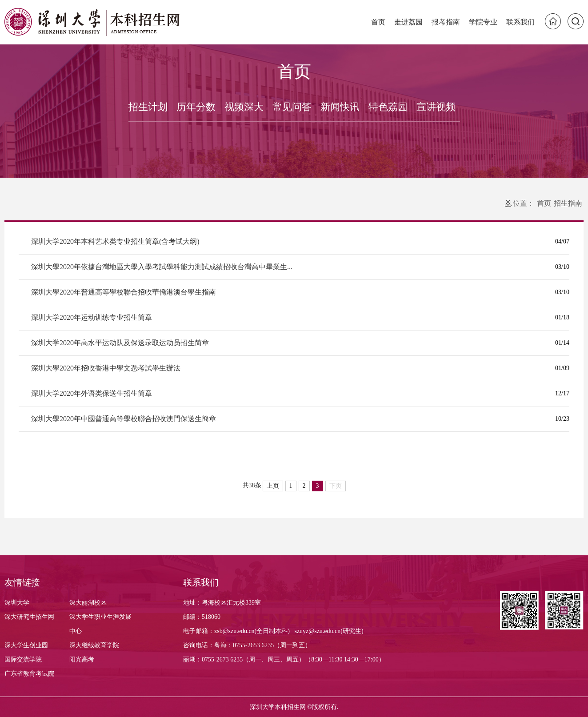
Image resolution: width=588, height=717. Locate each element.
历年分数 (196, 107)
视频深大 (244, 107)
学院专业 (483, 22)
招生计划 (148, 107)
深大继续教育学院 (94, 645)
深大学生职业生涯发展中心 (100, 624)
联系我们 (520, 22)
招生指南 (568, 203)
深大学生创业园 (26, 645)
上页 (273, 486)
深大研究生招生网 (29, 617)
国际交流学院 (23, 659)
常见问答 (292, 107)
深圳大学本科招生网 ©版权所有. (294, 707)
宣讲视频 (436, 107)
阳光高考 (82, 659)
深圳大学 (17, 603)
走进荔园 (408, 22)
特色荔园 (388, 107)
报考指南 (446, 22)
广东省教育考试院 (29, 674)
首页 (378, 22)
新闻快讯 (340, 107)
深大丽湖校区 (88, 603)
